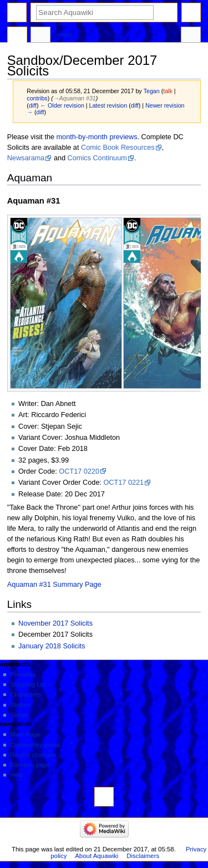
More (64, 34)
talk (168, 91)
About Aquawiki (97, 856)
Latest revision (108, 105)
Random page (30, 765)
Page (17, 36)
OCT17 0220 (79, 471)
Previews (23, 674)
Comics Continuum (97, 158)
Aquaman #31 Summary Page (54, 585)
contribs (37, 98)
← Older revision (62, 105)
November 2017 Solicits (55, 623)
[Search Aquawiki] (95, 12)
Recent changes (33, 755)
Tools (191, 36)
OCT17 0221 (124, 483)
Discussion (40, 36)
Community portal (35, 745)
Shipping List (28, 684)
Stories (20, 705)
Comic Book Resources (118, 148)
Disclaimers (143, 856)
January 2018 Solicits (52, 646)
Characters (26, 694)
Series (19, 715)
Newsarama (26, 158)
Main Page (25, 734)
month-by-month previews (97, 137)
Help (17, 775)
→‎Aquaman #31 (75, 98)
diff (33, 105)
